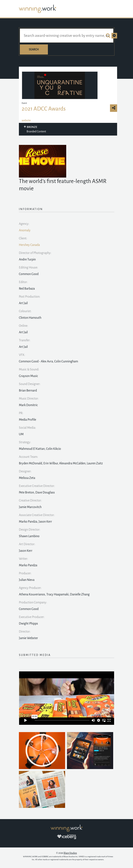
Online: (23, 326)
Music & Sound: (29, 369)
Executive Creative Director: (37, 486)
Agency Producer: (30, 588)
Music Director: (29, 399)
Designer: (25, 471)
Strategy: (25, 442)
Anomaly (25, 230)
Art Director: (27, 544)
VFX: (22, 355)
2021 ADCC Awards (44, 109)
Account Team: (28, 457)
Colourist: (25, 311)
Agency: (24, 224)
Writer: (23, 559)
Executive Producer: (32, 617)
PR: (21, 413)
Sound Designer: (30, 384)
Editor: (23, 282)
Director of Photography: (35, 253)
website (26, 120)
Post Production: (30, 297)
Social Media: (27, 428)
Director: (25, 632)
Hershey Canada (29, 245)
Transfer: (25, 340)
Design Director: (30, 530)
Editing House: (28, 268)
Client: (23, 238)
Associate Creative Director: (37, 515)
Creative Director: (30, 501)
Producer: (25, 573)
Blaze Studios (70, 853)
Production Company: (33, 603)
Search (34, 49)
